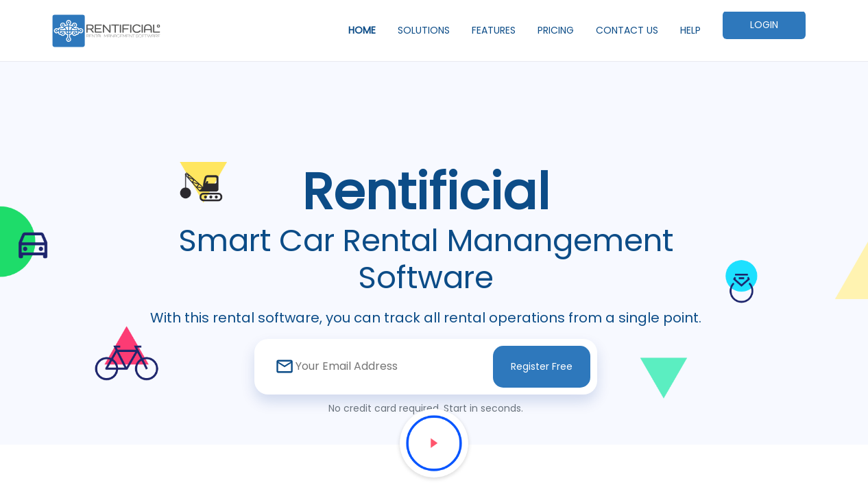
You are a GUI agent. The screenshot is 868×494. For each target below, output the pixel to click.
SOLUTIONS (424, 30)
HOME (362, 30)
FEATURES (494, 30)
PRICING (556, 30)
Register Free (542, 366)
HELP (690, 30)
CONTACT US (627, 30)
